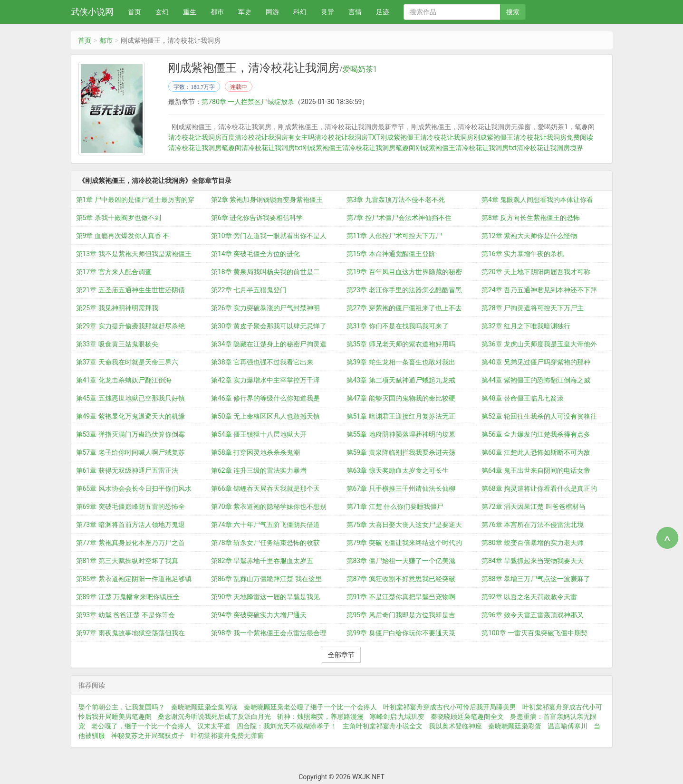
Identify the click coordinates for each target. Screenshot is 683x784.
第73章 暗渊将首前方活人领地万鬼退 (130, 524)
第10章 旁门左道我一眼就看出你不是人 (269, 235)
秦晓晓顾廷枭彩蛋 (515, 726)
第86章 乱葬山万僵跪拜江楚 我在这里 (266, 578)
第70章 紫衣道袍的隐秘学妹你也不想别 (269, 506)
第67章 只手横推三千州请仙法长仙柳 (401, 488)
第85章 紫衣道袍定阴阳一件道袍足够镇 (134, 578)
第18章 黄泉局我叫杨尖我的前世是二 (265, 271)
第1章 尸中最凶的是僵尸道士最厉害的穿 (135, 199)
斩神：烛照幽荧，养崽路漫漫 (320, 716)
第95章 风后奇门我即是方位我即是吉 (401, 614)
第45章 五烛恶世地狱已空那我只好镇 (130, 398)
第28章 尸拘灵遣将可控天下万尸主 (533, 307)
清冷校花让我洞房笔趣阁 (205, 148)
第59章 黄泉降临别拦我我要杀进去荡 (401, 452)
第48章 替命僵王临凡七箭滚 (523, 398)
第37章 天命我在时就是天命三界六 (127, 362)
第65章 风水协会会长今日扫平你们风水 (134, 488)
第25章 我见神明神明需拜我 (117, 307)
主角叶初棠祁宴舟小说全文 (383, 726)
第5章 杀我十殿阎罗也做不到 (119, 217)
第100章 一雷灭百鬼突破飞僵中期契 (534, 632)
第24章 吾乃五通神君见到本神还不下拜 (539, 289)
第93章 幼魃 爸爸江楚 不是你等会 (125, 614)
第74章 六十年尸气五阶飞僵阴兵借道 (265, 524)
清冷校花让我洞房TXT (347, 137)
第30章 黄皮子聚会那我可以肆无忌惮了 (269, 325)
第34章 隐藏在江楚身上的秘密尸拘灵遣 (269, 344)
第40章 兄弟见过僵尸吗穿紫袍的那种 (536, 362)
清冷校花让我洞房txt (272, 148)
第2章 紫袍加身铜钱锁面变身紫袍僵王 (267, 199)
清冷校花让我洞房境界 (549, 148)
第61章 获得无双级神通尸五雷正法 (127, 470)
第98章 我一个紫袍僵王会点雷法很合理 (269, 632)
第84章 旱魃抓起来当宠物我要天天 (533, 560)
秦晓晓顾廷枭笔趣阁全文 (467, 716)
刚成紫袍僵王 (400, 137)
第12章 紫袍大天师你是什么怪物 (529, 235)
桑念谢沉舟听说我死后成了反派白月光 (214, 716)
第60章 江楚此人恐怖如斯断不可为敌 (536, 452)
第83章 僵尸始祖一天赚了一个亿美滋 (401, 560)
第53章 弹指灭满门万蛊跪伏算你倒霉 (130, 434)
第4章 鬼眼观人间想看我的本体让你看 (537, 199)
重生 (190, 12)
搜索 (513, 12)
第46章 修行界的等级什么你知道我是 (265, 398)
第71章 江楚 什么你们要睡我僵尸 (395, 506)
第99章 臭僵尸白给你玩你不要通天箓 (401, 632)
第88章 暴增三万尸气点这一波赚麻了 (536, 578)
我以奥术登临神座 (455, 726)
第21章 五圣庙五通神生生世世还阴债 (130, 289)
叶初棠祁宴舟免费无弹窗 (227, 735)
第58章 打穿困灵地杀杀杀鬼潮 (255, 452)
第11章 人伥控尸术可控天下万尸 (394, 235)
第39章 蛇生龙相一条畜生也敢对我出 (401, 362)
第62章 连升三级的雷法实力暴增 (259, 470)
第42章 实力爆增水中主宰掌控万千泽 (265, 380)
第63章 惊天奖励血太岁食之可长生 (398, 470)
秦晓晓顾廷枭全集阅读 (204, 707)
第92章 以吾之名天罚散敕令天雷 (529, 596)
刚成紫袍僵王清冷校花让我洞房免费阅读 (533, 137)
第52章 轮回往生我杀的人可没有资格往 (539, 416)
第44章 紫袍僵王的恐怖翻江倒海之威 (536, 380)
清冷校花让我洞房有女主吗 (275, 137)
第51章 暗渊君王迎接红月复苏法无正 (401, 416)
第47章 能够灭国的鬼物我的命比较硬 (401, 398)
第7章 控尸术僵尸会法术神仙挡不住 (399, 217)
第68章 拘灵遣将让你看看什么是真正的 (539, 488)
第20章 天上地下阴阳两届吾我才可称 (536, 271)
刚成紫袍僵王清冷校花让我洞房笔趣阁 (359, 148)
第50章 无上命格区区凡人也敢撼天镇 (265, 416)
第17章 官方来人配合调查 (114, 271)
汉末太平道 (214, 726)
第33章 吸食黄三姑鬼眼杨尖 (117, 344)
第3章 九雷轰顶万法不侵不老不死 (396, 199)
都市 (217, 12)
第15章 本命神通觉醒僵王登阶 (391, 253)
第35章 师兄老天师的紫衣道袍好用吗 (401, 344)
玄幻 (162, 12)
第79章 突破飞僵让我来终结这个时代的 (404, 542)
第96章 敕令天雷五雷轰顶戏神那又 (533, 614)
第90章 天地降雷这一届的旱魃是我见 (265, 596)
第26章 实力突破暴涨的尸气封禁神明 (265, 307)
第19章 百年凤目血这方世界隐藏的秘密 (404, 271)
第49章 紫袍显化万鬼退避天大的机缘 (130, 416)
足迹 (383, 12)
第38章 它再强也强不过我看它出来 (262, 362)
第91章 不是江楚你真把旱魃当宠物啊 (401, 596)
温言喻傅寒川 (568, 726)
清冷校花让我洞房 (447, 137)
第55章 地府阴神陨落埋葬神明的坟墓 (401, 434)
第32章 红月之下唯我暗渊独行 (526, 325)
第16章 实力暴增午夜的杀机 (523, 253)
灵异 (327, 12)
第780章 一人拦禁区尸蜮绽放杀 (248, 102)
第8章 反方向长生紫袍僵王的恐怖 (531, 217)
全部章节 (341, 654)
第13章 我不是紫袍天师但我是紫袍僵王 (134, 253)
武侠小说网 (92, 12)
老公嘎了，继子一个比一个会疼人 (141, 726)
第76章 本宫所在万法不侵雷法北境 (533, 524)
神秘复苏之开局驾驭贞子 (148, 735)
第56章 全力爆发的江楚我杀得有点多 (536, 434)
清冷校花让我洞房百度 (202, 137)
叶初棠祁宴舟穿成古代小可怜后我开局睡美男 (450, 707)
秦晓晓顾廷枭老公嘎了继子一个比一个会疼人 (310, 707)
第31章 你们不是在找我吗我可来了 (398, 325)
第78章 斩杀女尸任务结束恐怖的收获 (265, 542)
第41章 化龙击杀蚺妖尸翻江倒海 (124, 380)
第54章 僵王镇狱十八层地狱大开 (259, 434)
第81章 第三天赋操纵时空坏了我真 (127, 560)
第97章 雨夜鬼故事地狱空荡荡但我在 (130, 632)
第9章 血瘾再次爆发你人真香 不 (123, 235)
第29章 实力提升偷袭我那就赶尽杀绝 (130, 325)
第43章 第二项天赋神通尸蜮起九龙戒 (401, 380)
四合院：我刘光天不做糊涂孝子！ (287, 726)
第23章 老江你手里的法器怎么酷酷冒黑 (404, 289)
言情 (355, 12)
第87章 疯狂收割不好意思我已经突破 (401, 578)
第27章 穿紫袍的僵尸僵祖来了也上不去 (404, 307)
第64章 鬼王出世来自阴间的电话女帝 (536, 470)
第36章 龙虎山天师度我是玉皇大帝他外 (539, 344)
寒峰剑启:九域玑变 (397, 716)
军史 (245, 12)
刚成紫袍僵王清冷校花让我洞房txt (466, 148)
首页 (135, 12)
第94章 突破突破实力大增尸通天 (259, 614)
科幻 (300, 12)
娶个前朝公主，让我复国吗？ (122, 707)
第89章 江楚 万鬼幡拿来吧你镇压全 (128, 596)
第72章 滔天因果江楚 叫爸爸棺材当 (534, 506)
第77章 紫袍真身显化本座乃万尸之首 (130, 542)
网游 (272, 12)
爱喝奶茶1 (360, 69)
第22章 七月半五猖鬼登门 (249, 289)
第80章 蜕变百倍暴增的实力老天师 (533, 542)
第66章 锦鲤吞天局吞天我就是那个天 (265, 488)
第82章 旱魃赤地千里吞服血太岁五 (262, 560)
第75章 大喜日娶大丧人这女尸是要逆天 (404, 524)
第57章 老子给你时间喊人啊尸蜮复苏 (130, 452)
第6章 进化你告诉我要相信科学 (257, 217)
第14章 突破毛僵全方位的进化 (255, 253)
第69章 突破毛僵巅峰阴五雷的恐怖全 (130, 506)
